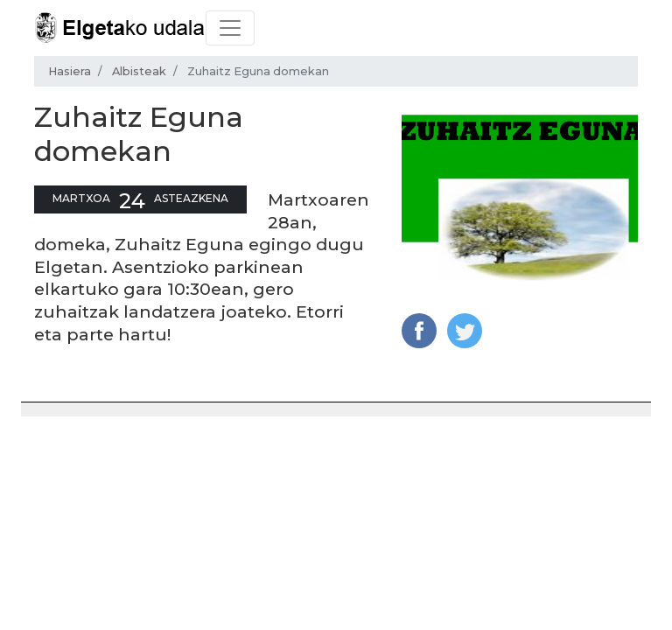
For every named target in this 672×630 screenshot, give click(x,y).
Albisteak (139, 71)
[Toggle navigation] (230, 28)
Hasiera (70, 71)
